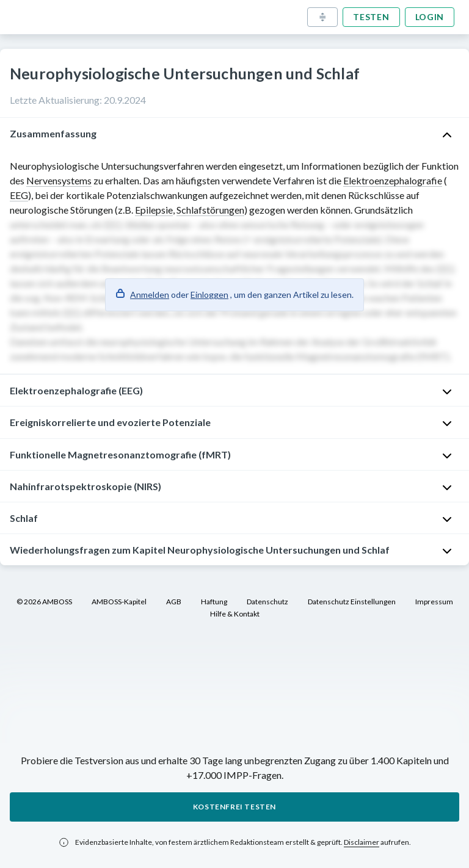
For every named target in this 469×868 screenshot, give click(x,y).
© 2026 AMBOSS (44, 602)
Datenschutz (267, 602)
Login (430, 17)
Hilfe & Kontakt (235, 614)
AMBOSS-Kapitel (119, 602)
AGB (174, 602)
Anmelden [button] (150, 295)
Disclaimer (362, 842)
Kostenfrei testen (234, 807)
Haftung (214, 602)
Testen (371, 17)
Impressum (434, 602)
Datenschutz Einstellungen (352, 602)
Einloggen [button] (209, 295)
